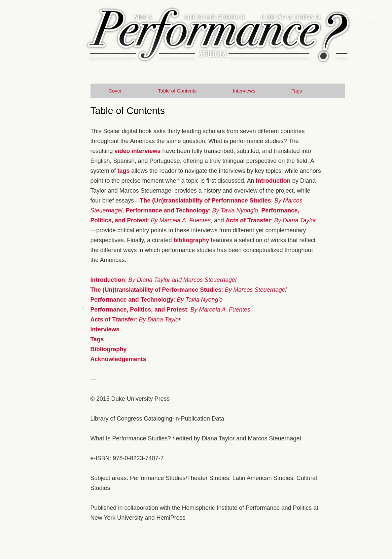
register (360, 9)
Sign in (344, 9)
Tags (297, 91)
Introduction (273, 181)
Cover (115, 91)
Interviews (244, 91)
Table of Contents (178, 91)
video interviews (138, 151)
